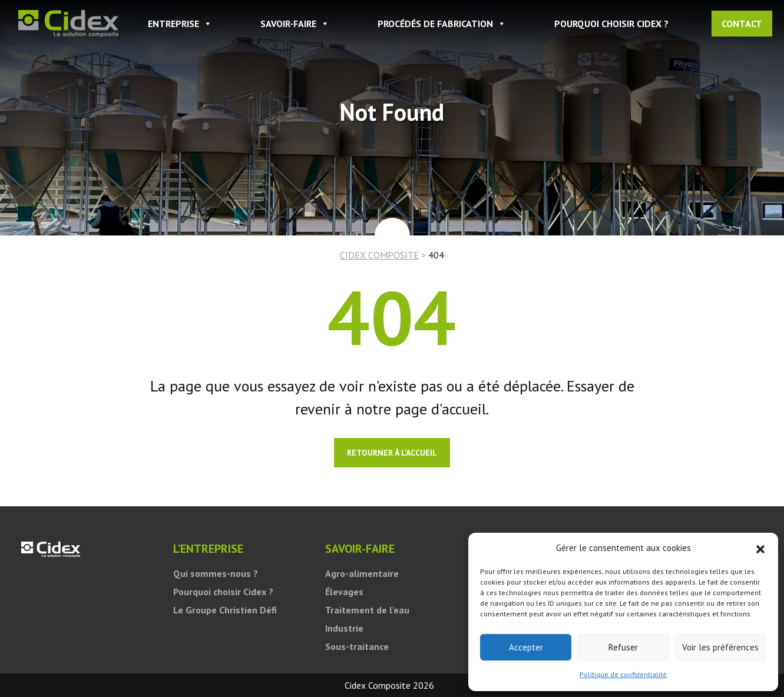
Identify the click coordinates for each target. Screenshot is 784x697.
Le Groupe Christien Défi (225, 610)
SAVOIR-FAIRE (295, 24)
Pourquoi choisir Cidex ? (611, 24)
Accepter (526, 647)
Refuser (623, 647)
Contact (742, 24)
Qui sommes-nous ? (216, 573)
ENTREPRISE (180, 24)
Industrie (344, 628)
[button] (760, 548)
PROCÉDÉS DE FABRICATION (442, 24)
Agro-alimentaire (362, 573)
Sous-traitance (357, 646)
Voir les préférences (720, 647)
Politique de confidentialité (623, 674)
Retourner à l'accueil (392, 453)
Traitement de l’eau (367, 610)
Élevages (344, 592)
